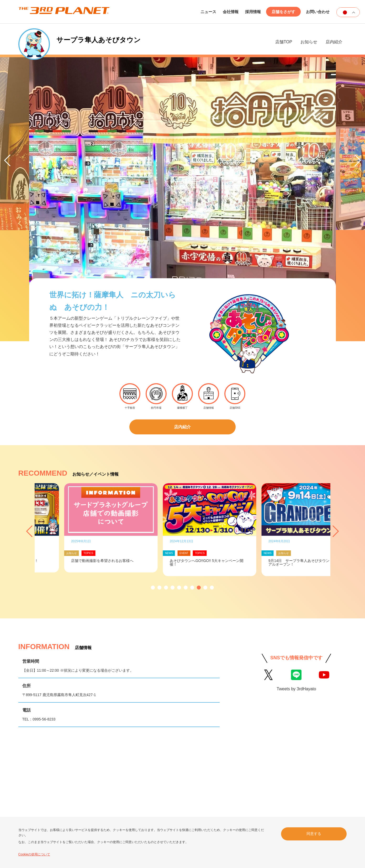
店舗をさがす (283, 12)
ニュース (208, 12)
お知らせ (309, 42)
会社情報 (231, 12)
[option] (84, 467)
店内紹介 (334, 42)
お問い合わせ (318, 12)
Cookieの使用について (34, 854)
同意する (314, 834)
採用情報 (253, 12)
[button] (153, 527)
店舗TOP (284, 42)
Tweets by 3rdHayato (296, 628)
